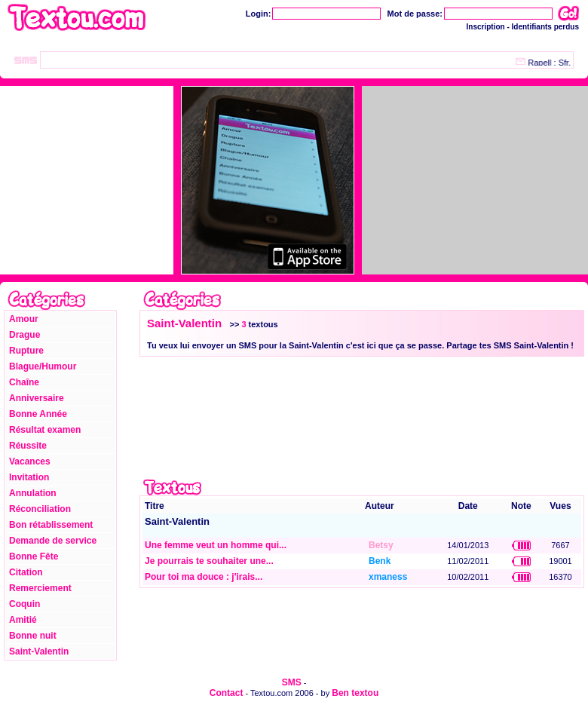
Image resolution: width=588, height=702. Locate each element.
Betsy (381, 545)
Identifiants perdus (545, 27)
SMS (292, 682)
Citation (26, 572)
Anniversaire (37, 398)
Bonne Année (38, 414)
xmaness (388, 577)
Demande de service (53, 541)
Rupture (26, 351)
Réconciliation (40, 509)
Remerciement (40, 588)
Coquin (24, 604)
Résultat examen (45, 430)
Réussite (28, 446)
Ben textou (355, 693)
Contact (227, 693)
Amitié (23, 620)
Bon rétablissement (51, 525)
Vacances (30, 461)
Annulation (33, 493)
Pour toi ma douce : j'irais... (204, 577)
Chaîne (24, 382)
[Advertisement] (234, 420)
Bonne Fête (34, 556)
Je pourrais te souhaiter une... (209, 561)
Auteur (380, 506)
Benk (380, 561)
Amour (24, 319)
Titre (155, 506)
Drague (24, 335)
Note (521, 506)
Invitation (29, 477)
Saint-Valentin (39, 651)
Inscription (486, 27)
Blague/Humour (43, 366)
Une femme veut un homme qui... (216, 545)
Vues (560, 506)
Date (468, 506)
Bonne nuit (33, 636)
